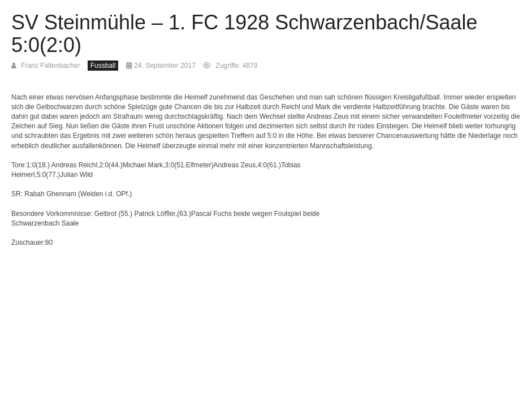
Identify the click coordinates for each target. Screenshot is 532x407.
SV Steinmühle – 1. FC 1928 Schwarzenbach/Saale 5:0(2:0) (244, 34)
